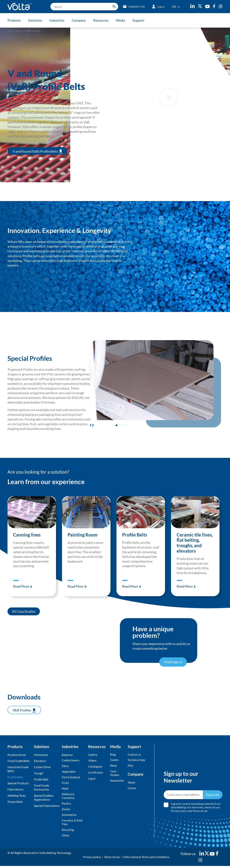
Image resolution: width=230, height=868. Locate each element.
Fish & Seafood (71, 778)
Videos (93, 760)
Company (80, 20)
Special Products (18, 783)
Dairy (65, 766)
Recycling (68, 832)
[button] (92, 425)
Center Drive (42, 767)
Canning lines (27, 535)
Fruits (66, 783)
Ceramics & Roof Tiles (72, 824)
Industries (58, 20)
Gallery (93, 754)
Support (142, 20)
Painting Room (83, 535)
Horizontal (41, 754)
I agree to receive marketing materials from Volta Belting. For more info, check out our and (196, 808)
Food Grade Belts (19, 760)
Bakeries (67, 755)
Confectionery (71, 760)
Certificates (96, 773)
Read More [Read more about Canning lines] (21, 586)
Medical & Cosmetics (69, 797)
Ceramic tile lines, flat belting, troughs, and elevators (195, 542)
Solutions (36, 20)
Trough (38, 773)
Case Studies (115, 773)
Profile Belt (41, 779)
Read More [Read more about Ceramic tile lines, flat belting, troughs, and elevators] (185, 586)
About (132, 783)
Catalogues (96, 767)
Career (132, 789)
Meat (65, 789)
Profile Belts (135, 535)
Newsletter (117, 781)
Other (66, 837)
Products (14, 20)
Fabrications (16, 789)
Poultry (67, 805)
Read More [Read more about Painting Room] (76, 586)
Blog (113, 754)
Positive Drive (17, 754)
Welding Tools (17, 795)
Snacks (66, 810)
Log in (92, 779)
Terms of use (200, 812)
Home (10, 31)
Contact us (135, 754)
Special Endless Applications (44, 797)
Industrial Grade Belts (18, 769)
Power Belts (15, 801)
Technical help (137, 760)
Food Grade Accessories (41, 787)
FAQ (131, 766)
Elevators (40, 760)
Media (123, 20)
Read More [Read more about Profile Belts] (130, 586)
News (114, 766)
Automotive (70, 816)
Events (115, 760)
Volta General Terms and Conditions (146, 859)
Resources (103, 20)
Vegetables (69, 772)
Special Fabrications (47, 805)
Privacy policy (179, 812)
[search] (82, 7)
